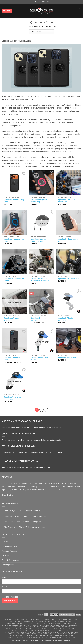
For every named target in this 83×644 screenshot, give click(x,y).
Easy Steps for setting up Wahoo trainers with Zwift (25, 516)
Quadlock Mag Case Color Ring (39, 201)
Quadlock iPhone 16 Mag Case (14, 240)
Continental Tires (11, 632)
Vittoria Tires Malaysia (57, 636)
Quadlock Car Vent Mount (69, 279)
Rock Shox (62, 634)
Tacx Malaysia (16, 636)
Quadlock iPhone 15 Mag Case (68, 240)
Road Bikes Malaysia (68, 620)
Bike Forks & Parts (59, 625)
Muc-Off (36, 634)
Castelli (69, 630)
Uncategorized (8, 565)
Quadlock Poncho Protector (38, 319)
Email (4, 577)
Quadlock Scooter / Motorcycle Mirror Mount (41, 280)
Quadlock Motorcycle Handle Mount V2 (12, 398)
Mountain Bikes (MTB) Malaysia (45, 620)
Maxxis (53, 634)
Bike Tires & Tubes (10, 625)
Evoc (77, 632)
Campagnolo (59, 630)
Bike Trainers (43, 625)
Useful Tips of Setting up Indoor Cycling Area (22, 522)
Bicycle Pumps (18, 627)
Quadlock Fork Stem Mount (39, 359)
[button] (7, 11)
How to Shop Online (16, 637)
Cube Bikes (52, 629)
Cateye (48, 630)
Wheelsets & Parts (38, 629)
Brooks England (36, 630)
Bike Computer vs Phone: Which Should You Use (24, 527)
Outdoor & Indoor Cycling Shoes (41, 623)
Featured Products (10, 551)
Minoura (45, 634)
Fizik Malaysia (13, 634)
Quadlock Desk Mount (67, 358)
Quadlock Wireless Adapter (11, 319)
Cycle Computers (64, 627)
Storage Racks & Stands (17, 629)
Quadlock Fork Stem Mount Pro (67, 201)
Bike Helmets (75, 625)
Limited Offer (7, 556)
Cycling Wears (32, 627)
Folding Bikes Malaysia (21, 622)
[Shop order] (41, 32)
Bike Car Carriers (28, 625)
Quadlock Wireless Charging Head (39, 240)
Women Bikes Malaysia (63, 622)
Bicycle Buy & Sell (22, 620)
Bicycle (5, 542)
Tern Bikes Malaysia (19, 630)
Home (29, 27)
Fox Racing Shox (44, 632)
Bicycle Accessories (10, 546)
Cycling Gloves (47, 627)
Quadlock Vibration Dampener (66, 319)
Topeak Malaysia (31, 636)
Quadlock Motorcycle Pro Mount (14, 280)
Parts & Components (11, 560)
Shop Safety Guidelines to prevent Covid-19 (22, 511)
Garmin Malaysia (28, 632)
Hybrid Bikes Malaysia (42, 622)
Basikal (9, 620)
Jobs (71, 636)
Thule (43, 636)
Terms (29, 637)
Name (4, 587)
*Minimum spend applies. (40, 467)
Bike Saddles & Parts (67, 623)
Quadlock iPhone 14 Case (12, 359)
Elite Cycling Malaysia (63, 632)
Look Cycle (26, 634)
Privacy (37, 637)
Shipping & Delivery (68, 637)
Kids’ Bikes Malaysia (16, 623)
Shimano (72, 634)
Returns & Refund (50, 637)
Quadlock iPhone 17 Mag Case (14, 201)
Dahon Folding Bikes (68, 629)
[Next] (46, 410)
